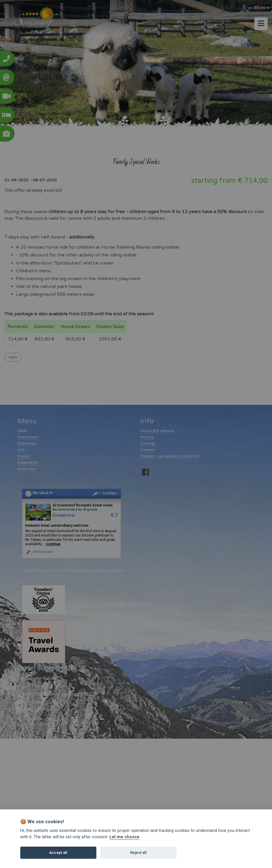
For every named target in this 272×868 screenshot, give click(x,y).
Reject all (138, 853)
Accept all (58, 853)
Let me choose (124, 837)
